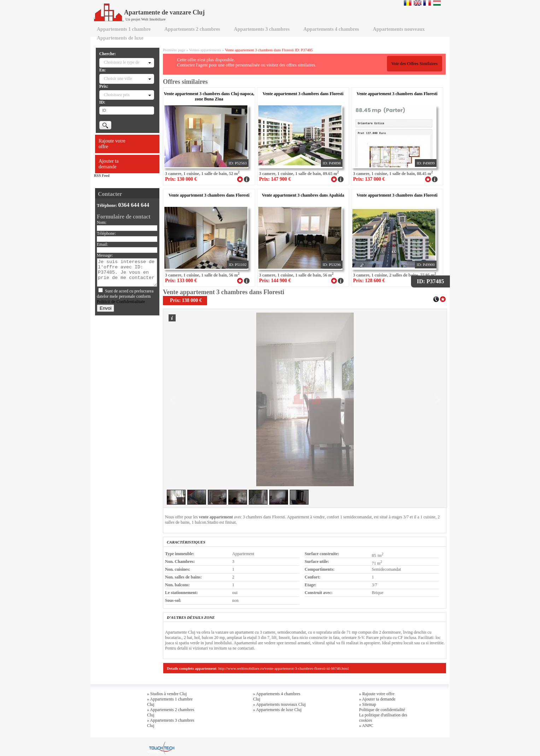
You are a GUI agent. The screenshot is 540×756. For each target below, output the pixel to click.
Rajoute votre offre (112, 144)
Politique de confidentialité (382, 710)
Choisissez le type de (122, 62)
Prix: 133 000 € (181, 281)
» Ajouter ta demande (377, 699)
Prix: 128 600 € (369, 281)
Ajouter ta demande (108, 164)
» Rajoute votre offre (377, 694)
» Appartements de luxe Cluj (277, 710)
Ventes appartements (205, 50)
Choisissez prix (117, 95)
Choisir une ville (118, 78)
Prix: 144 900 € (275, 281)
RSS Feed (102, 175)
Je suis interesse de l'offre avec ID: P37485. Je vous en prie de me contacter (127, 272)
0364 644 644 (134, 205)
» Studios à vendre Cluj (167, 694)
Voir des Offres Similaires (414, 64)
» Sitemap (368, 704)
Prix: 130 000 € (181, 179)
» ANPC (366, 726)
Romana (408, 3)
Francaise (427, 3)
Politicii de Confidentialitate (121, 302)
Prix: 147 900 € (275, 179)
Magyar (437, 3)
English (418, 3)
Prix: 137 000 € (369, 179)
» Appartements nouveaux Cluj (279, 704)
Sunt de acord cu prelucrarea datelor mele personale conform (125, 296)
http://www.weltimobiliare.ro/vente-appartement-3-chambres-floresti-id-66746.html (284, 668)
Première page (174, 50)
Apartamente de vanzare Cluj (149, 12)
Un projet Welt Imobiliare (145, 19)
